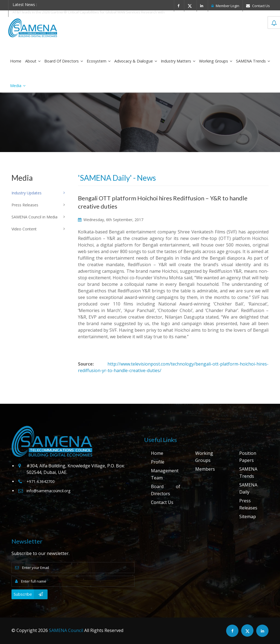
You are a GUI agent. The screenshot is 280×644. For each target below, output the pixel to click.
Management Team (165, 474)
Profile (158, 462)
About (33, 61)
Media (18, 86)
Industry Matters (178, 61)
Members (205, 469)
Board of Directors (64, 61)
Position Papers (248, 457)
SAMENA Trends (253, 61)
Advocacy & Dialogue (136, 61)
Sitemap (248, 517)
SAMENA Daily (248, 488)
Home (16, 61)
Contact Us (258, 6)
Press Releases (248, 504)
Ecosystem (99, 61)
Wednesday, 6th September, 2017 (111, 220)
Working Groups (216, 61)
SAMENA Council (66, 630)
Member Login (225, 6)
